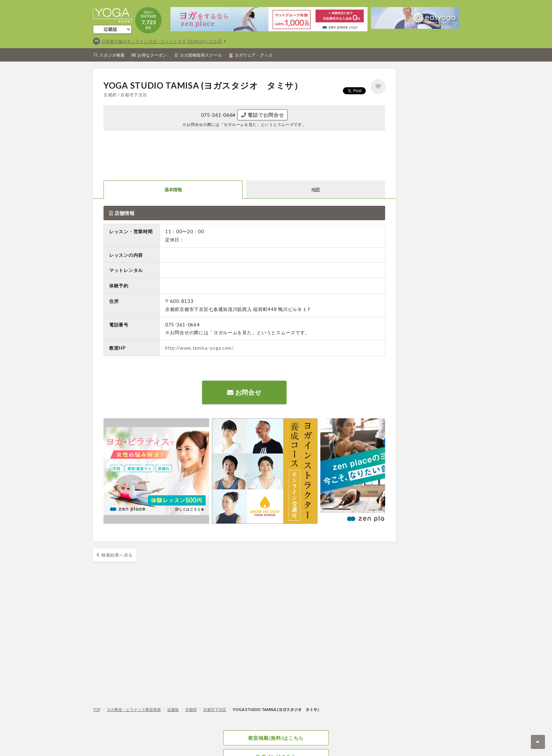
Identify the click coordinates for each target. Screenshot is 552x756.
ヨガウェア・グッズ (253, 55)
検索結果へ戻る (117, 555)
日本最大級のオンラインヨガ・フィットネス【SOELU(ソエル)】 (162, 41)
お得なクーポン (152, 55)
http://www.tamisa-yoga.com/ (199, 348)
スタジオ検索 (112, 55)
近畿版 (173, 709)
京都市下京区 (215, 709)
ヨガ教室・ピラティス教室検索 (134, 709)
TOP (97, 709)
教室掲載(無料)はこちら (276, 738)
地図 (316, 190)
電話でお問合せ (262, 115)
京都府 (191, 709)
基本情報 (173, 190)
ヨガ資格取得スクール (201, 55)
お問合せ (244, 392)
